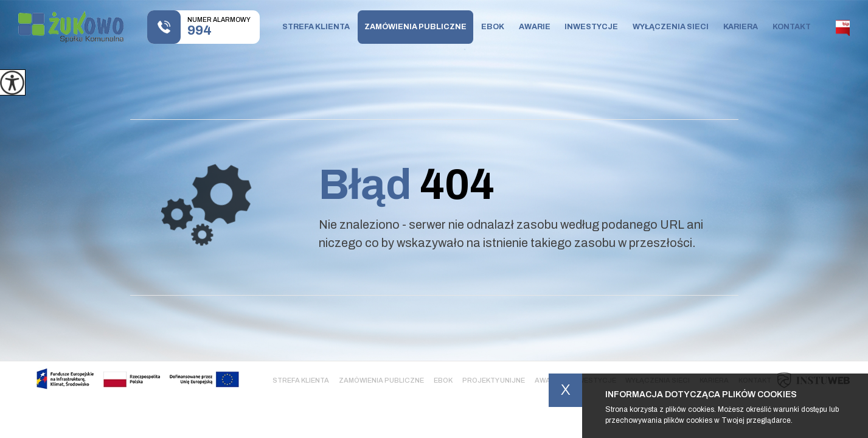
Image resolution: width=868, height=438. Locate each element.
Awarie (535, 27)
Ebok (493, 27)
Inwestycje (591, 27)
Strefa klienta (316, 27)
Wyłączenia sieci (671, 27)
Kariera (741, 27)
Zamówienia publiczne (415, 27)
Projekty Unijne (494, 380)
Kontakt (792, 27)
